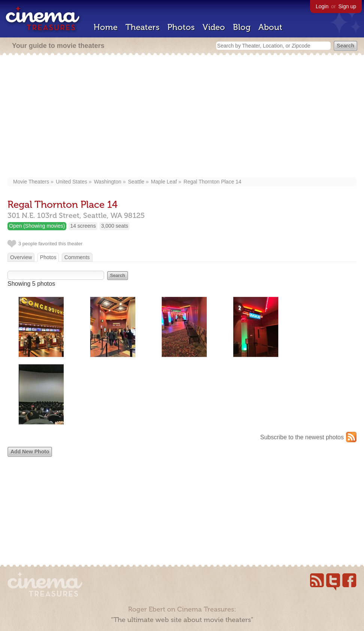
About (270, 27)
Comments (77, 257)
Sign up (347, 6)
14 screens (83, 226)
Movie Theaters (31, 182)
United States (72, 182)
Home (106, 27)
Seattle (136, 182)
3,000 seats (115, 226)
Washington (108, 182)
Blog (242, 27)
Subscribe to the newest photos (302, 437)
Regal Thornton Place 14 (213, 182)
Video (214, 27)
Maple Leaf (164, 182)
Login (322, 6)
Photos (181, 27)
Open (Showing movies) (37, 226)
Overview (21, 257)
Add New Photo (30, 452)
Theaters (142, 27)
